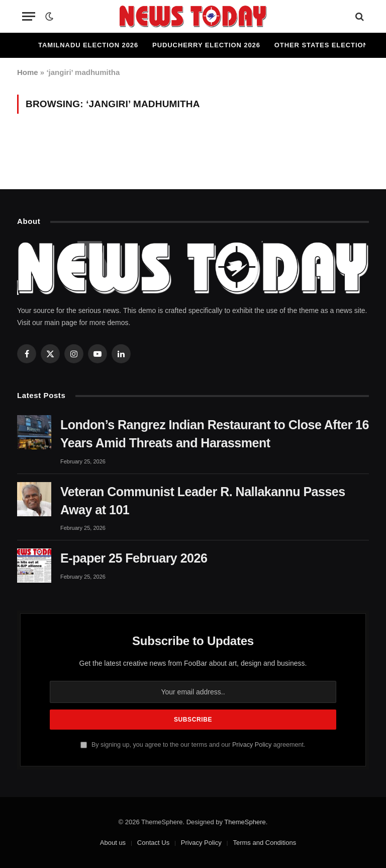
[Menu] (29, 16)
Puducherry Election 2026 (206, 45)
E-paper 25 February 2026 (134, 558)
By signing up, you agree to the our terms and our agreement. (193, 745)
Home (28, 72)
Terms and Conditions (264, 843)
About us (113, 843)
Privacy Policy (252, 745)
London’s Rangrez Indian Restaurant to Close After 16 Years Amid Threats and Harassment (215, 434)
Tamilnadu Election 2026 (88, 45)
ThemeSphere (245, 822)
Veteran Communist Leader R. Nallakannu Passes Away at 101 (203, 501)
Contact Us (153, 843)
